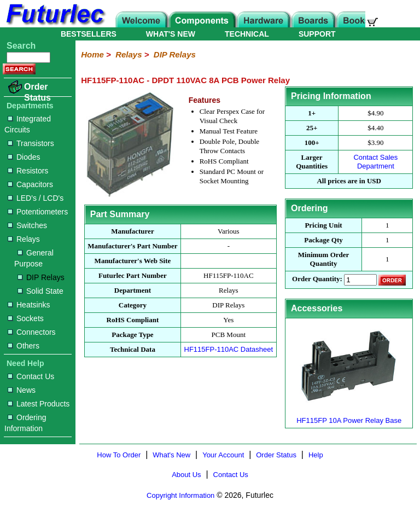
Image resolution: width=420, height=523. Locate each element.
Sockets (26, 318)
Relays (24, 239)
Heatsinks (29, 305)
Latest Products (39, 404)
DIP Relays (41, 277)
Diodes (24, 157)
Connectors (32, 332)
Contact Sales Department (375, 162)
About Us (186, 475)
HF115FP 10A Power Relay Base (349, 416)
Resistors (28, 171)
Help (316, 455)
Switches (27, 225)
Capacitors (30, 184)
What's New (171, 455)
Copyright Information (180, 495)
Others (24, 346)
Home (92, 54)
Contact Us (31, 376)
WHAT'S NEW (171, 34)
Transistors (31, 143)
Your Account (223, 455)
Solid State (40, 291)
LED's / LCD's (36, 198)
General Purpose (34, 258)
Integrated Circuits (28, 124)
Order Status (37, 92)
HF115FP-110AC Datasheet (229, 349)
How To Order (119, 455)
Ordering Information (25, 423)
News (22, 390)
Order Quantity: (317, 279)
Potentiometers (38, 212)
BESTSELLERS (89, 34)
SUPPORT (317, 34)
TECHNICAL (247, 34)
